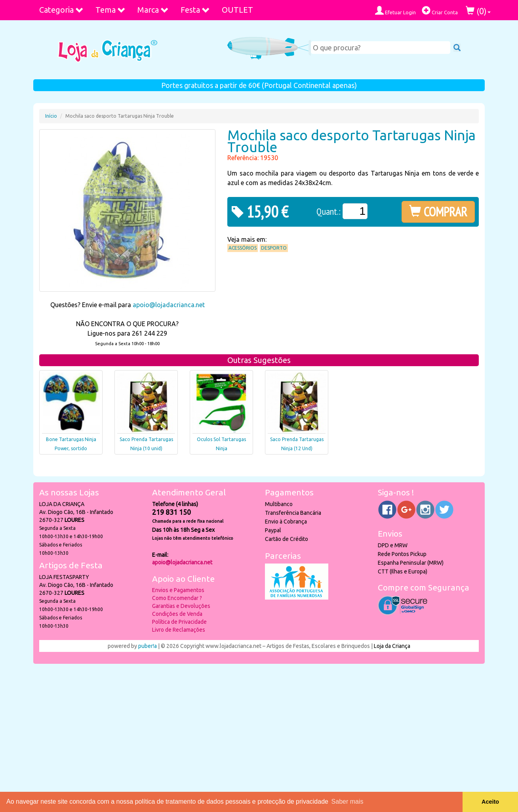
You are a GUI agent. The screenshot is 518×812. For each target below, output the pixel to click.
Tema (110, 10)
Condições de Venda (177, 614)
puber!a (148, 646)
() (478, 11)
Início (51, 116)
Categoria (61, 10)
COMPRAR (438, 212)
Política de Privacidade (179, 622)
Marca (153, 10)
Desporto (274, 248)
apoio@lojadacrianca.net (169, 305)
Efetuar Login (395, 11)
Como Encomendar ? (177, 598)
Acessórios (243, 248)
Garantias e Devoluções (181, 606)
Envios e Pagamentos (178, 590)
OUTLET (237, 10)
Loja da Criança (392, 646)
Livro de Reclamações (179, 630)
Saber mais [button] (348, 801)
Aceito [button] (490, 802)
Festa (195, 10)
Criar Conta (440, 11)
